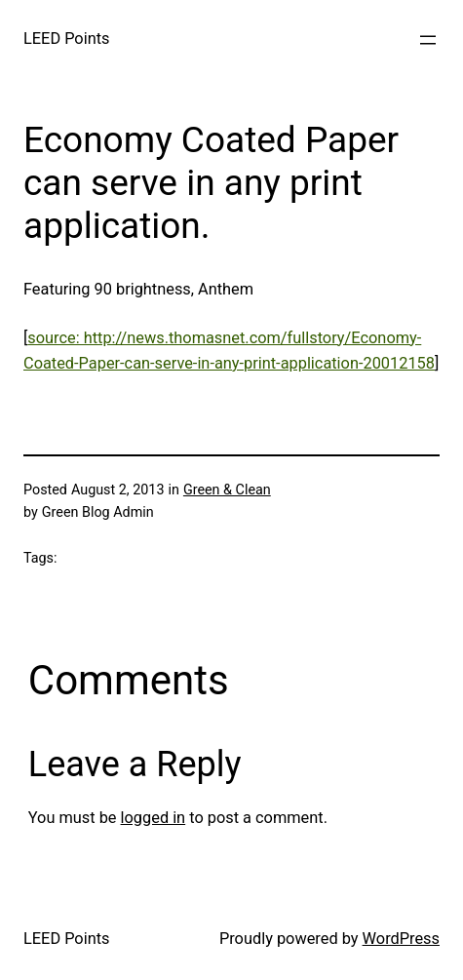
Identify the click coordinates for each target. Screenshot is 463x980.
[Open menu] (428, 40)
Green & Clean (227, 490)
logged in (154, 818)
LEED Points (66, 39)
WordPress (401, 939)
